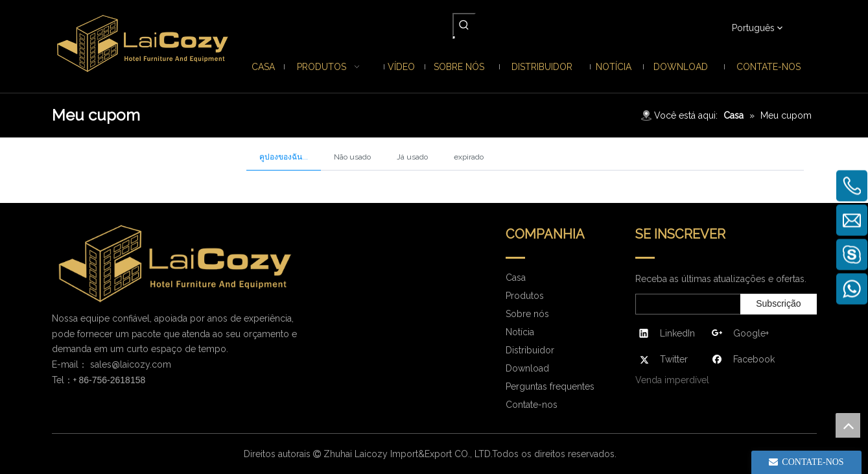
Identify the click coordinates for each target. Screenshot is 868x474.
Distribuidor (530, 350)
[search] (686, 304)
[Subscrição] (778, 304)
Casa (516, 278)
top (848, 425)
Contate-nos (532, 405)
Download (527, 368)
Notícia (520, 332)
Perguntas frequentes (550, 386)
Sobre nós (527, 314)
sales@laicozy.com (131, 364)
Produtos (525, 296)
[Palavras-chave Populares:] (464, 25)
